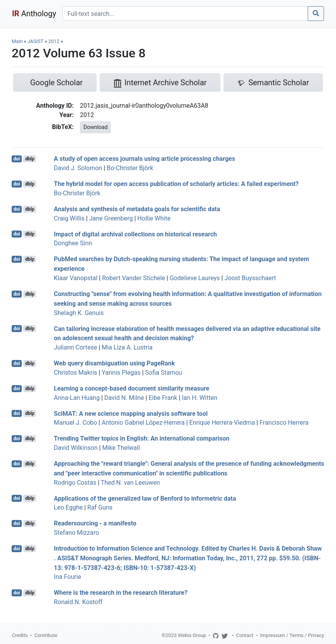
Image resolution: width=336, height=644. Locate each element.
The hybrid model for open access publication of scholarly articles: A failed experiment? (176, 184)
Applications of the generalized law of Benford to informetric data (145, 498)
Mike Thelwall (121, 448)
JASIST (36, 41)
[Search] (185, 14)
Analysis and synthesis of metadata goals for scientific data (137, 209)
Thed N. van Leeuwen (130, 483)
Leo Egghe (68, 507)
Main (17, 41)
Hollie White (154, 218)
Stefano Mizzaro (76, 533)
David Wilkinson (76, 448)
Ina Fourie (68, 577)
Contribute (46, 635)
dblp (30, 159)
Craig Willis (69, 218)
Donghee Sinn (73, 243)
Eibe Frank (163, 398)
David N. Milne (124, 398)
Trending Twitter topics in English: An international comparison (142, 438)
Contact (245, 635)
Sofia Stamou (164, 373)
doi (17, 159)
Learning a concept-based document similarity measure (132, 388)
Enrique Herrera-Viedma (222, 423)
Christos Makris (76, 373)
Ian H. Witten (200, 398)
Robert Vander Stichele (133, 278)
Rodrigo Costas (75, 483)
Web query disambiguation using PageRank (114, 363)
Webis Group (192, 635)
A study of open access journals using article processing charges (145, 159)
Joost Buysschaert (250, 278)
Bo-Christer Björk (130, 168)
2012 (54, 41)
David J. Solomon (78, 168)
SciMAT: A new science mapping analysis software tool (131, 413)
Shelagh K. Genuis (79, 313)
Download (95, 127)
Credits (20, 635)
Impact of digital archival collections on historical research (135, 234)
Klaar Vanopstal (76, 278)
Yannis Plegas (121, 373)
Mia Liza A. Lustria (127, 347)
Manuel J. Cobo (75, 423)
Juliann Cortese (76, 347)
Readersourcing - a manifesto (95, 523)
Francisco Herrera (284, 423)
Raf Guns (100, 507)
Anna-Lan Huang (77, 398)
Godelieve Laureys (195, 278)
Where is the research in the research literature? (121, 593)
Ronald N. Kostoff (78, 602)
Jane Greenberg (111, 218)
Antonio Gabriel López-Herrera (143, 423)
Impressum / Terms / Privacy (292, 635)
